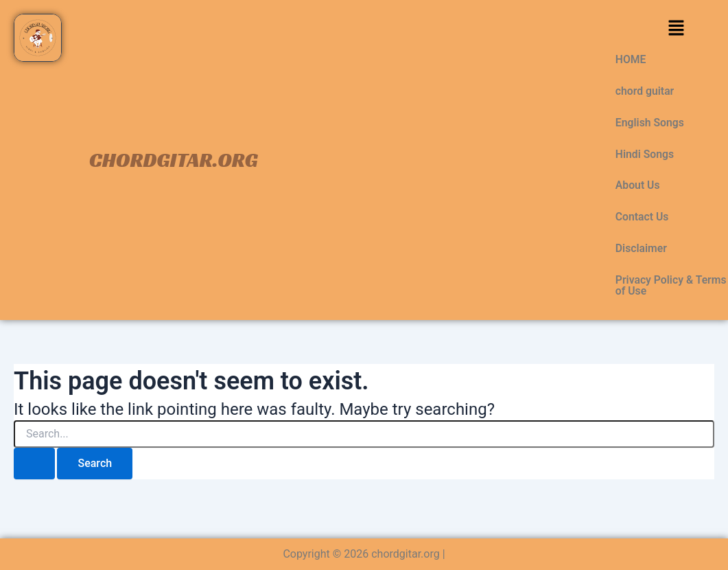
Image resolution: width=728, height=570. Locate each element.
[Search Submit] (34, 465)
